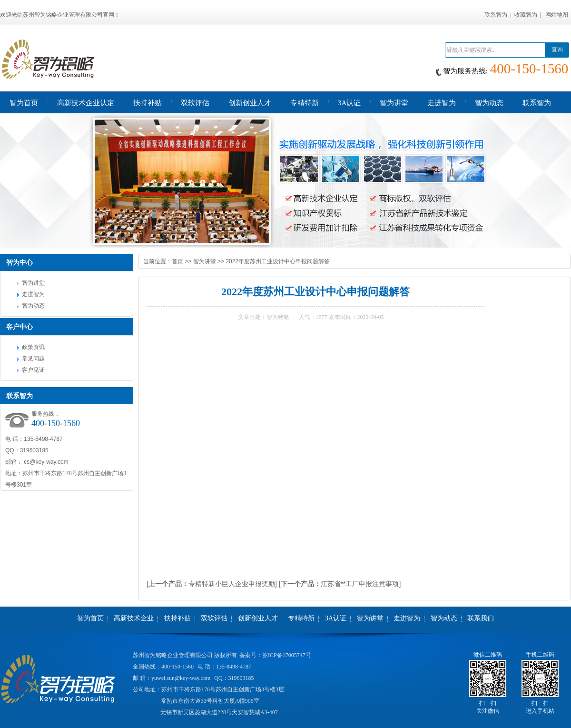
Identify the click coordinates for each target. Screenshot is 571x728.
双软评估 (214, 618)
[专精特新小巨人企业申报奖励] (212, 584)
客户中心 (20, 327)
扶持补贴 (177, 618)
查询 (557, 50)
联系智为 (496, 15)
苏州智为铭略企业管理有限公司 (173, 655)
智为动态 (33, 306)
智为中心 (20, 262)
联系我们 (481, 618)
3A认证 (336, 618)
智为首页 (90, 618)
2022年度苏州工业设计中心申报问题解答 (278, 261)
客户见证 (33, 370)
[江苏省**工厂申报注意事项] (340, 584)
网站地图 (557, 15)
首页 (177, 261)
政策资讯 (33, 347)
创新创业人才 (258, 618)
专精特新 (301, 618)
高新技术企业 (134, 618)
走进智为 (33, 294)
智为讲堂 (33, 283)
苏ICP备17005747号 (287, 655)
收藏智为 (526, 15)
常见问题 (33, 359)
